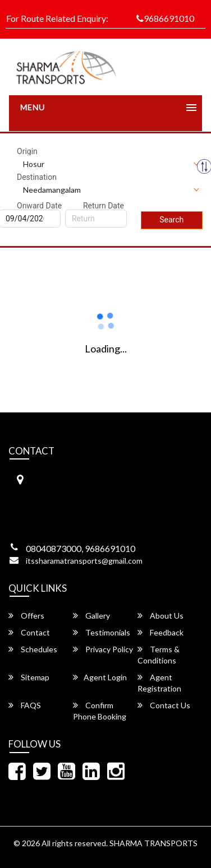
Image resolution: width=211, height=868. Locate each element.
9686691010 (165, 18)
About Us (160, 616)
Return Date (104, 206)
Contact (29, 632)
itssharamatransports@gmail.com (84, 561)
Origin (27, 151)
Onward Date (39, 206)
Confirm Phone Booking (100, 711)
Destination (37, 177)
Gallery (91, 616)
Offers (26, 616)
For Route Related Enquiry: (57, 18)
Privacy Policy (103, 649)
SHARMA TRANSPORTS (153, 843)
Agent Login (100, 677)
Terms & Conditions (159, 655)
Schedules (33, 649)
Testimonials (102, 632)
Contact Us (164, 705)
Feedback (160, 632)
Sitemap (29, 677)
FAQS (25, 705)
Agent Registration (159, 683)
